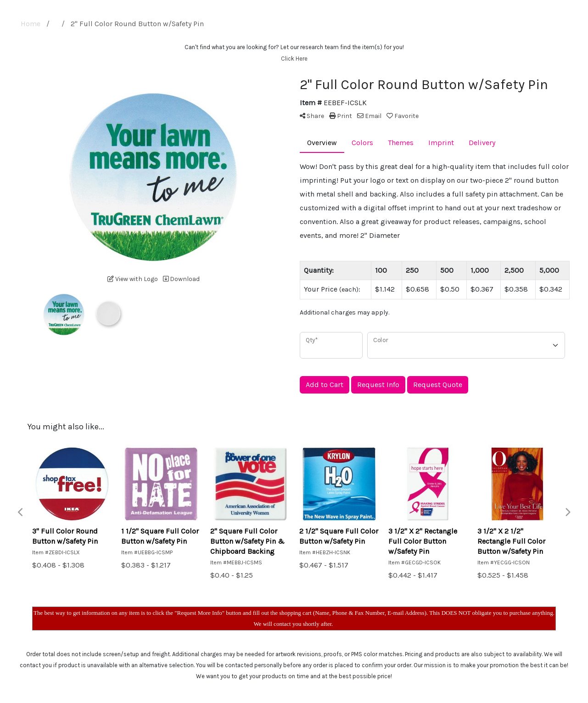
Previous (21, 512)
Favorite (403, 116)
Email (369, 116)
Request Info (378, 385)
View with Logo (133, 279)
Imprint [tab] (441, 143)
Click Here (294, 59)
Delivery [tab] (482, 143)
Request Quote (438, 385)
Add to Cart (325, 385)
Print (341, 116)
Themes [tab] (401, 143)
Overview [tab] (322, 143)
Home (31, 24)
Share (312, 116)
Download (181, 279)
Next (567, 512)
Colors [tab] (362, 143)
